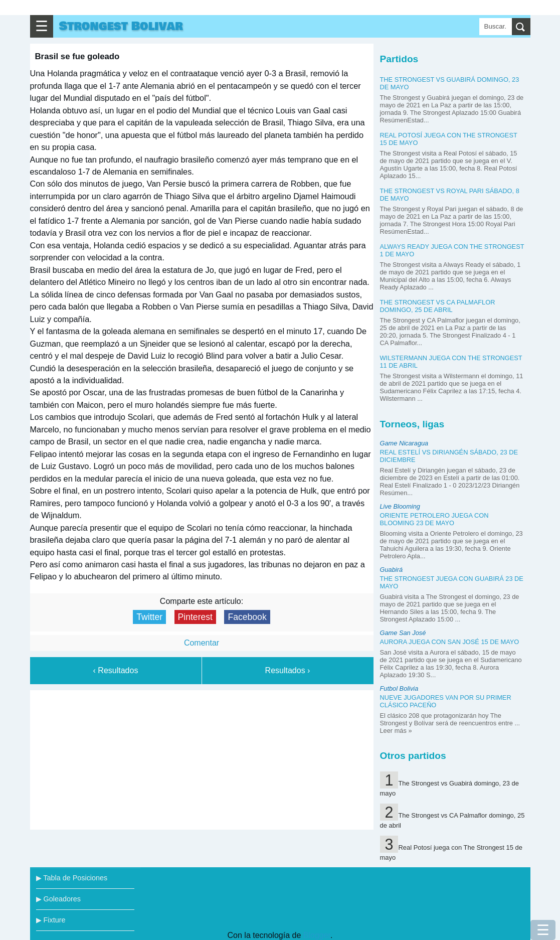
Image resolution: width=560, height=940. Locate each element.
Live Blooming (400, 506)
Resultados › (288, 670)
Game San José (403, 633)
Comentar (202, 643)
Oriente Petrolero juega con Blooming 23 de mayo (434, 519)
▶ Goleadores (58, 899)
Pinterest (195, 617)
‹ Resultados (116, 670)
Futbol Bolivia (399, 688)
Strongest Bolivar (121, 26)
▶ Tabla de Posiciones (72, 878)
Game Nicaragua (404, 443)
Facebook (247, 617)
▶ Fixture (51, 920)
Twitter (149, 617)
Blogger (317, 935)
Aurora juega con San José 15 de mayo (450, 642)
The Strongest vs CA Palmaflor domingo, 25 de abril (438, 306)
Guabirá (392, 570)
